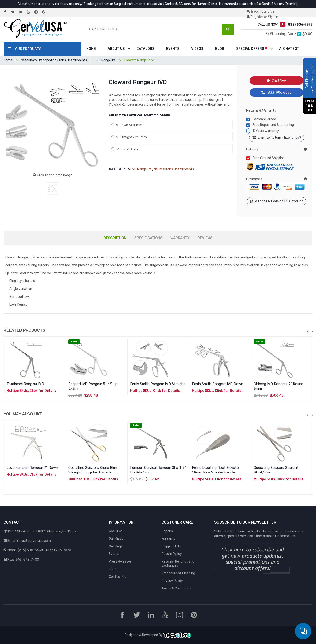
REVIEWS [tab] (205, 238)
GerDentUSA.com (270, 4)
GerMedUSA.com (177, 4)
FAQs (113, 569)
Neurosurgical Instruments (174, 169)
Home (91, 49)
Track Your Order (261, 12)
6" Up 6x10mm (125, 149)
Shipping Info (171, 546)
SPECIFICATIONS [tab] (148, 238)
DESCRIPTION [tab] (115, 238)
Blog (220, 49)
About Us (116, 49)
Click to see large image (53, 175)
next (312, 331)
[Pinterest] (46, 12)
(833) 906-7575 (277, 93)
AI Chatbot (289, 49)
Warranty (169, 539)
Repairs (167, 531)
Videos (197, 49)
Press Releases (120, 562)
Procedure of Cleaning (178, 573)
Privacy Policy (172, 581)
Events (173, 49)
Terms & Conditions (176, 588)
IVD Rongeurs (106, 60)
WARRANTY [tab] (180, 238)
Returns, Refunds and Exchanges (178, 564)
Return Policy (172, 554)
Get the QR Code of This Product (277, 201)
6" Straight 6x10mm (129, 137)
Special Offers (252, 49)
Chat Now (277, 81)
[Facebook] (7, 12)
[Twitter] (15, 12)
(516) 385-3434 (31, 550)
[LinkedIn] (22, 12)
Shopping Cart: (289, 34)
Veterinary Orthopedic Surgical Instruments (54, 60)
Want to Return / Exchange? (277, 138)
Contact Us (118, 577)
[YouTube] (30, 12)
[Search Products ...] (228, 29)
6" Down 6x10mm (127, 125)
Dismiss (292, 4)
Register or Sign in (262, 17)
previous (308, 331)
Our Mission (117, 539)
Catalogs (145, 49)
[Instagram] (38, 12)
